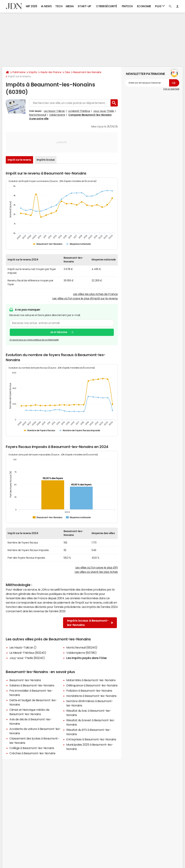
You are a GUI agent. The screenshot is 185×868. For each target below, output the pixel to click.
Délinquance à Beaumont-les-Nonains (92, 685)
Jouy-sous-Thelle (104, 111)
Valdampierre (57, 115)
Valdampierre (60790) (81, 653)
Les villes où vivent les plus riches (96, 572)
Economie (144, 6)
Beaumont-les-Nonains (87, 72)
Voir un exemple (171, 89)
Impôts (33, 72)
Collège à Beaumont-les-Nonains (32, 748)
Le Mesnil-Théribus (79, 111)
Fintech (127, 6)
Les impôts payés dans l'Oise (87, 658)
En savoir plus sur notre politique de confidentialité (34, 340)
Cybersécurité (107, 6)
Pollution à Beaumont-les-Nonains (89, 691)
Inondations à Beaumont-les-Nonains (91, 696)
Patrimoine (19, 72)
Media (70, 6)
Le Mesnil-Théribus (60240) (28, 653)
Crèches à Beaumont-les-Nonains (32, 753)
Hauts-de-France (51, 72)
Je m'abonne (59, 332)
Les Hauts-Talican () (23, 647)
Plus (160, 6)
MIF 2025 (31, 6)
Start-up (84, 6)
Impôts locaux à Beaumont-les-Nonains (90, 623)
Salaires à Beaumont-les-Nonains (32, 685)
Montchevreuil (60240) (82, 647)
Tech (59, 6)
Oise (67, 72)
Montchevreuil (38, 115)
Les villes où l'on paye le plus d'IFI (97, 567)
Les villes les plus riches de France (95, 294)
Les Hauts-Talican (54, 111)
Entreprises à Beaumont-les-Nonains (91, 739)
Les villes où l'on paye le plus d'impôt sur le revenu (85, 298)
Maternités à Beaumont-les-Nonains (91, 680)
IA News (46, 6)
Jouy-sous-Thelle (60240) (27, 658)
